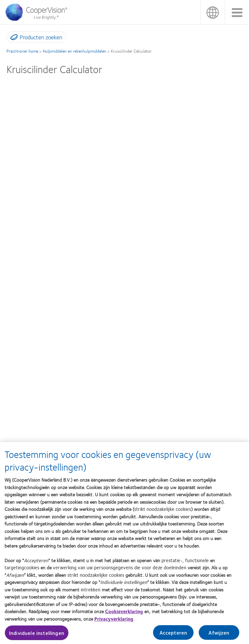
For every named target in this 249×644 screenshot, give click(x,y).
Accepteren (173, 635)
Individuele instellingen (37, 636)
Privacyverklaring (114, 621)
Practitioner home (22, 51)
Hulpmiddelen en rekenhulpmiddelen (75, 51)
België (213, 12)
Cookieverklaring (124, 614)
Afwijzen (219, 635)
